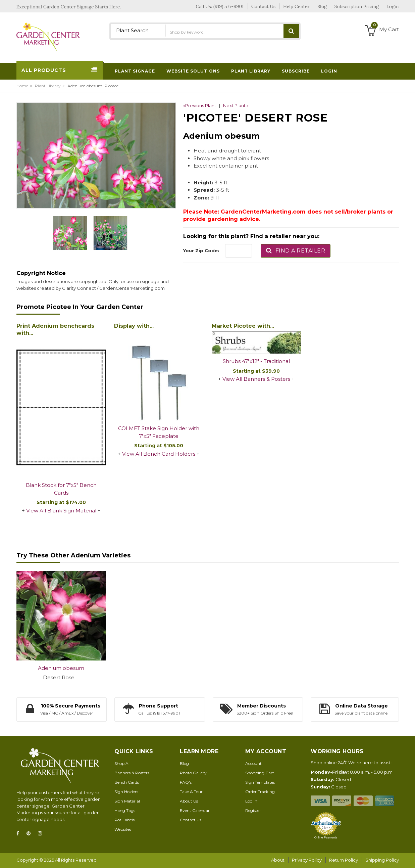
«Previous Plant (200, 105)
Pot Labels (124, 820)
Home (22, 86)
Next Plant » (236, 105)
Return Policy (344, 860)
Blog (184, 763)
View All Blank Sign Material (61, 511)
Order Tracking (260, 792)
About (278, 860)
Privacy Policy (307, 860)
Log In (251, 801)
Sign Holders (126, 792)
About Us (189, 801)
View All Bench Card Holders (159, 454)
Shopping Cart (260, 773)
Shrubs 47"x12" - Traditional (256, 361)
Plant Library (48, 86)
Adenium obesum (61, 668)
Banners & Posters (132, 773)
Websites (123, 829)
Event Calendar (195, 810)
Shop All (122, 763)
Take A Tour (191, 792)
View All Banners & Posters (256, 379)
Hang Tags (125, 810)
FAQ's (186, 782)
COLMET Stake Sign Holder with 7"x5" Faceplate (159, 432)
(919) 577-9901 (228, 6)
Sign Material (127, 801)
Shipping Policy (382, 860)
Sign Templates (260, 782)
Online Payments (326, 837)
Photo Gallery (193, 773)
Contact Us (191, 820)
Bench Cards (127, 782)
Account (253, 763)
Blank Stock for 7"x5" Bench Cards (61, 489)
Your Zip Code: (201, 250)
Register (253, 810)
